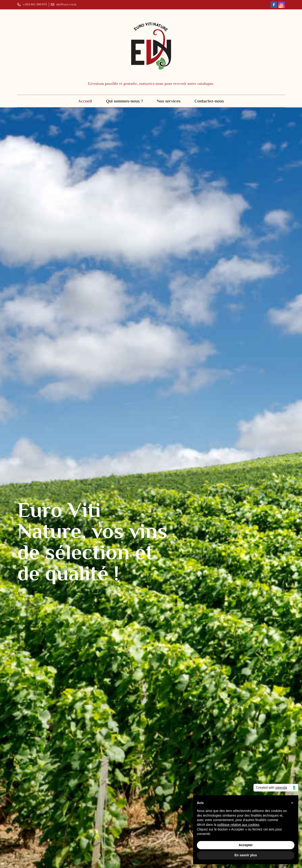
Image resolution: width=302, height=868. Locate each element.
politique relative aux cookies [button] (238, 825)
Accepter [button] (246, 845)
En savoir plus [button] (246, 855)
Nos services (169, 101)
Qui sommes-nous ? (124, 101)
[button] (292, 803)
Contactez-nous (209, 101)
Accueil (85, 101)
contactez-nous (151, 84)
